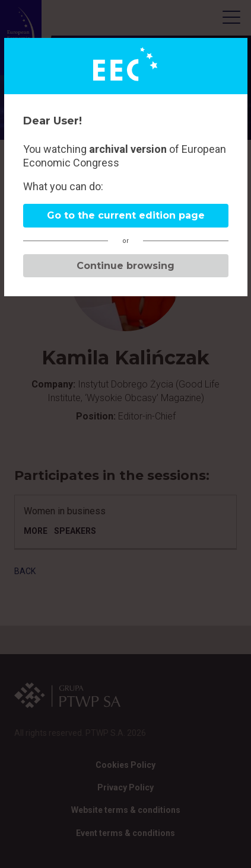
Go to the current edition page (126, 215)
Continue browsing (125, 266)
